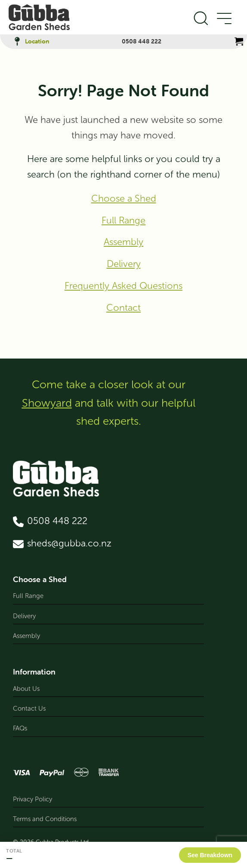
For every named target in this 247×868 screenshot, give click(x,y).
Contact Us (29, 709)
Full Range (123, 221)
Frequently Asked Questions (123, 286)
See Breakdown (210, 855)
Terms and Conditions (45, 819)
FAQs (20, 728)
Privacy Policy (32, 799)
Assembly (123, 242)
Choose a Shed (124, 199)
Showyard (47, 403)
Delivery (124, 264)
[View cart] (239, 41)
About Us (26, 689)
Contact (123, 308)
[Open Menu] (224, 19)
